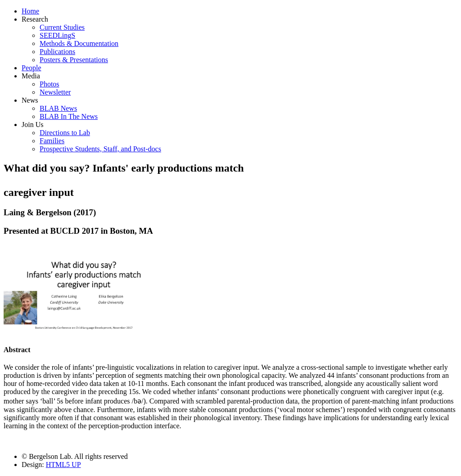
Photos (50, 84)
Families (52, 141)
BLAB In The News (69, 116)
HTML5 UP (63, 465)
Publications (57, 52)
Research (35, 19)
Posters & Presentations (74, 60)
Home (30, 11)
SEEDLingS (57, 35)
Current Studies (62, 27)
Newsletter (55, 92)
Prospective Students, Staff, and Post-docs (100, 149)
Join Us (32, 125)
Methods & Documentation (79, 43)
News (30, 100)
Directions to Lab (65, 133)
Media (31, 76)
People (32, 68)
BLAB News (58, 108)
